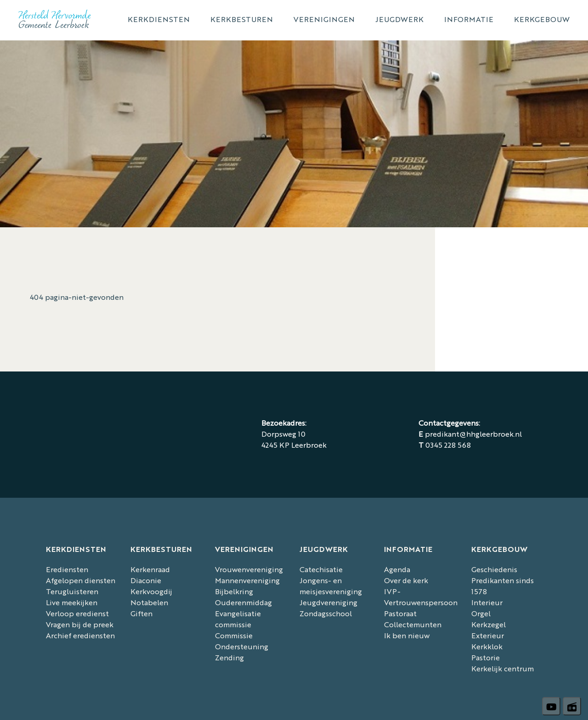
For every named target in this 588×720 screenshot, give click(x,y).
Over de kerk (406, 580)
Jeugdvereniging (328, 602)
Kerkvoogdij (151, 591)
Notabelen (149, 602)
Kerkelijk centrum (503, 668)
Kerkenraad (150, 569)
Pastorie (486, 657)
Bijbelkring (234, 591)
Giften (141, 613)
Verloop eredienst (77, 613)
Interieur (487, 602)
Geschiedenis (494, 569)
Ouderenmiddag (243, 602)
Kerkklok (487, 646)
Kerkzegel (489, 624)
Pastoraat (400, 613)
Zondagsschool (326, 613)
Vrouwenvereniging (249, 569)
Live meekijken (72, 602)
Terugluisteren (72, 591)
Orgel (481, 613)
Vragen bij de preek (80, 624)
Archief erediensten (80, 635)
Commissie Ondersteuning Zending (242, 646)
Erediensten (67, 569)
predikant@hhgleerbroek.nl (473, 434)
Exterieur (488, 635)
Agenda (397, 569)
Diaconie (146, 580)
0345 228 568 (448, 445)
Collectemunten (413, 624)
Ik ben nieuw (407, 635)
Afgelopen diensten (81, 580)
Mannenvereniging (247, 580)
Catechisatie (321, 569)
